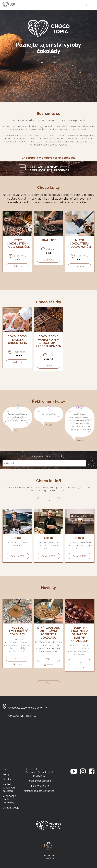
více (48, 500)
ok (91, 463)
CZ (86, 5)
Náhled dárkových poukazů (9, 788)
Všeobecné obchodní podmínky (9, 799)
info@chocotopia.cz (39, 781)
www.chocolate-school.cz (39, 791)
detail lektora (17, 556)
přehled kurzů (48, 62)
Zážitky (7, 779)
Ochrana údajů (11, 808)
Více (48, 683)
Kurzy (6, 774)
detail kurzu (17, 266)
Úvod (6, 769)
